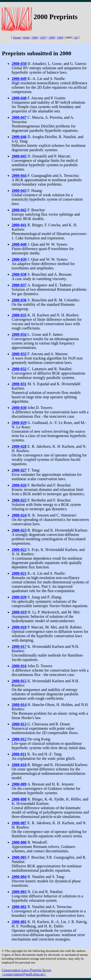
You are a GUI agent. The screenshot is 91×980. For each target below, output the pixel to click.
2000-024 (19, 515)
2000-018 (19, 627)
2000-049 (19, 79)
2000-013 (19, 724)
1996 (35, 37)
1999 (60, 37)
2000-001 (19, 922)
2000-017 (19, 647)
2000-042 (19, 210)
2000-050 (19, 64)
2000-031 (19, 384)
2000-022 (19, 550)
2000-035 (19, 315)
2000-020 (19, 597)
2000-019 (19, 612)
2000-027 (19, 470)
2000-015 (19, 681)
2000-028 (19, 446)
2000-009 (19, 784)
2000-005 (19, 857)
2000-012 (19, 739)
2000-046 (19, 137)
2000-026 (19, 485)
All (76, 37)
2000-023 (19, 530)
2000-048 (19, 98)
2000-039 (19, 259)
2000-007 (19, 823)
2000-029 (19, 423)
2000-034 (19, 334)
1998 (52, 37)
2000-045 (19, 156)
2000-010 (19, 765)
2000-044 (19, 176)
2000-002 (19, 907)
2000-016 (19, 666)
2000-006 (19, 842)
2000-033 (19, 354)
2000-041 (19, 225)
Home (17, 37)
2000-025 (19, 500)
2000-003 (19, 892)
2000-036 (19, 300)
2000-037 (19, 285)
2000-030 (19, 408)
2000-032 (19, 369)
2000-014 (19, 705)
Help (26, 37)
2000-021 (19, 573)
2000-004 (19, 877)
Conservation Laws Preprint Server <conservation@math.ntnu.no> (27, 972)
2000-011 (19, 754)
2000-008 (19, 799)
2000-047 (19, 117)
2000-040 (19, 244)
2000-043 (19, 191)
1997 (43, 37)
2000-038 (19, 274)
